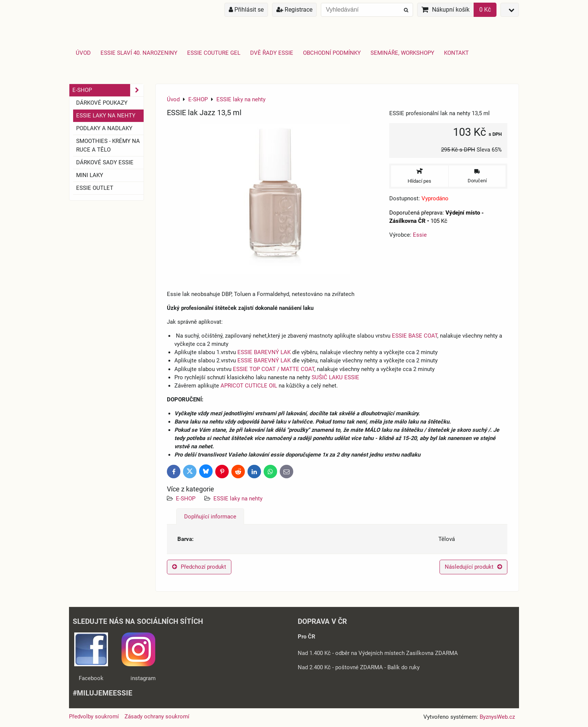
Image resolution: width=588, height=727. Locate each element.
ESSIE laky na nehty (238, 499)
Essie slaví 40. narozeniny (139, 53)
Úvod (83, 53)
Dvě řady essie (272, 53)
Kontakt (456, 53)
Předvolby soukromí (94, 716)
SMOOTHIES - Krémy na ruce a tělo (108, 145)
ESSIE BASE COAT (415, 336)
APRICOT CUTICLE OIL (249, 386)
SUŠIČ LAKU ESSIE (335, 377)
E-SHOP (186, 499)
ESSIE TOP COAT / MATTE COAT (274, 369)
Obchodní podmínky (332, 53)
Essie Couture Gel (214, 53)
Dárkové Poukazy (102, 103)
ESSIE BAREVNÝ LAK (264, 352)
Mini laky (90, 175)
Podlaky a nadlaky (104, 128)
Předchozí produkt (199, 567)
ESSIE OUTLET (95, 188)
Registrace (294, 10)
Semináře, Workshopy (402, 53)
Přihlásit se (246, 10)
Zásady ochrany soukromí (157, 716)
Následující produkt (473, 567)
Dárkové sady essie (105, 162)
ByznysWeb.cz (497, 717)
